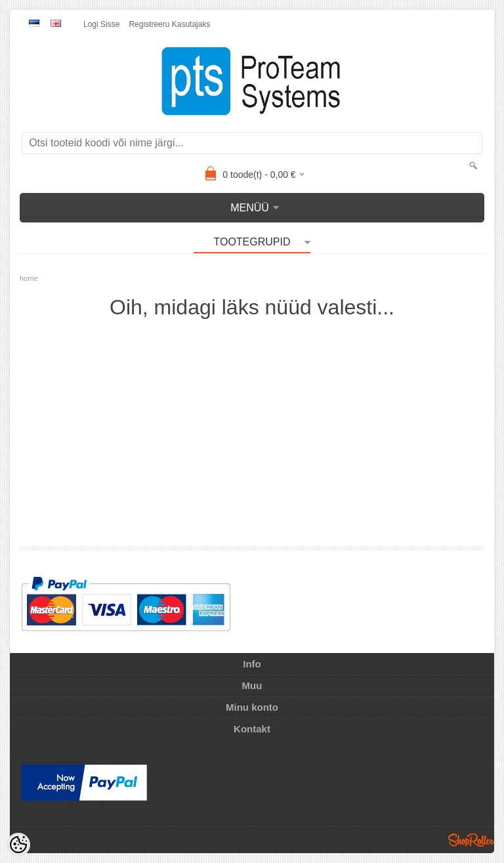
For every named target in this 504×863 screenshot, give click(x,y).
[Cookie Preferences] (18, 845)
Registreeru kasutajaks (169, 24)
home (29, 278)
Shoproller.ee (471, 840)
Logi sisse (101, 24)
